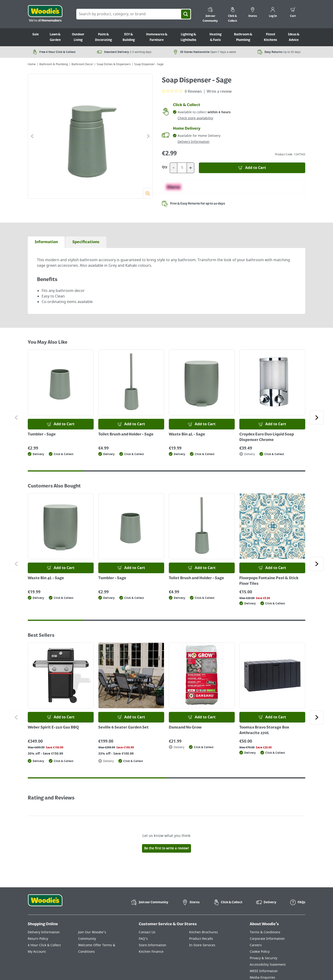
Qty (165, 167)
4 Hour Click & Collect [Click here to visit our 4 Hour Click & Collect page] (44, 945)
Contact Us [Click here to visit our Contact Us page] (147, 932)
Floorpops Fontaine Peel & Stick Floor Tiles (269, 581)
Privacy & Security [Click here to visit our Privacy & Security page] (264, 958)
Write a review (219, 92)
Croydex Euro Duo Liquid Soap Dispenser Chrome (267, 437)
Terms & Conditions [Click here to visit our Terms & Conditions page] (265, 932)
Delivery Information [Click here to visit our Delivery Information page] (44, 932)
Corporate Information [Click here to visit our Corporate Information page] (267, 939)
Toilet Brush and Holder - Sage (126, 435)
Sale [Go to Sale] (36, 34)
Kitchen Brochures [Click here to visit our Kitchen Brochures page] (203, 932)
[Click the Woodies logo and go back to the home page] (45, 14)
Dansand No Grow (185, 728)
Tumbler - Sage (42, 435)
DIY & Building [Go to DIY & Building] (129, 37)
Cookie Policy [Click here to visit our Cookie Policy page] (260, 952)
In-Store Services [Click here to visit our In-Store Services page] (202, 945)
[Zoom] (148, 193)
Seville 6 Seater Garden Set (123, 728)
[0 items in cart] (293, 13)
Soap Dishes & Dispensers (114, 64)
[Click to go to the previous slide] (32, 136)
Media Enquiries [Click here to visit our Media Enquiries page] (262, 978)
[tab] (46, 242)
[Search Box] (134, 14)
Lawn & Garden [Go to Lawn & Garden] (55, 37)
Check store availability (195, 118)
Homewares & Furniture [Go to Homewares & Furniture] (157, 37)
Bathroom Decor (82, 64)
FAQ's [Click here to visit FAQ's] (143, 939)
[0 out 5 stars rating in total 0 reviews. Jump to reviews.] (182, 91)
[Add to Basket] (252, 168)
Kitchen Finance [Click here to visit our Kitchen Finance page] (151, 952)
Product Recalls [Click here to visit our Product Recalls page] (201, 939)
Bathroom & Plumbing (54, 64)
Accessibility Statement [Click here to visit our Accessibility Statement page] (268, 965)
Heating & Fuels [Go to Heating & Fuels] (216, 37)
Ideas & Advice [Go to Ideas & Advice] (294, 37)
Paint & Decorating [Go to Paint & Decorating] (103, 37)
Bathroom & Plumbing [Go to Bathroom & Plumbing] (243, 37)
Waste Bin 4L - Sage (187, 435)
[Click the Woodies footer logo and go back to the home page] (45, 903)
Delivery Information (194, 142)
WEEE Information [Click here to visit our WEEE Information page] (264, 971)
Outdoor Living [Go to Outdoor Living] (78, 37)
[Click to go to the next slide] (148, 136)
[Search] (186, 14)
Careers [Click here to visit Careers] (256, 945)
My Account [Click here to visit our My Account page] (37, 952)
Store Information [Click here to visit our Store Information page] (153, 945)
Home (32, 64)
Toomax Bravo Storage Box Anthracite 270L (264, 730)
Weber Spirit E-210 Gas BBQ (53, 728)
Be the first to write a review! (166, 848)
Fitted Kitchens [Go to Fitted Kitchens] (270, 37)
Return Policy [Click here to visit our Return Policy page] (38, 939)
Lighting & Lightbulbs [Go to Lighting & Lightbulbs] (188, 37)
